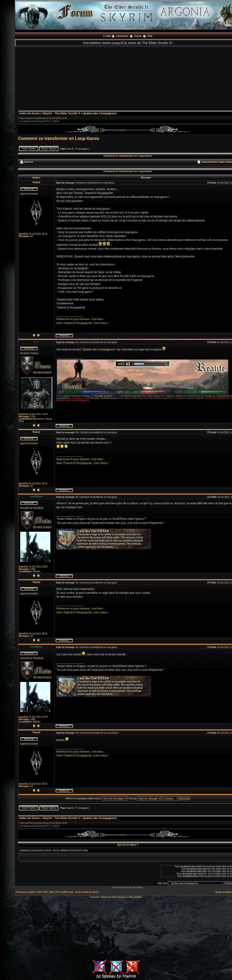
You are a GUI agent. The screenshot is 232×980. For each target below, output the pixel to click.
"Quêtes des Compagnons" (99, 349)
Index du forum (30, 113)
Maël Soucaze (119, 897)
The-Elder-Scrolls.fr (103, 396)
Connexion (122, 36)
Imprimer (29, 162)
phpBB (31, 892)
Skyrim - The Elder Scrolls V (61, 113)
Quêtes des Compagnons (100, 113)
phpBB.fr (138, 897)
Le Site (107, 36)
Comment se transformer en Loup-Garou (59, 138)
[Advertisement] (116, 928)
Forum (138, 36)
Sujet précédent (209, 162)
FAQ (150, 36)
